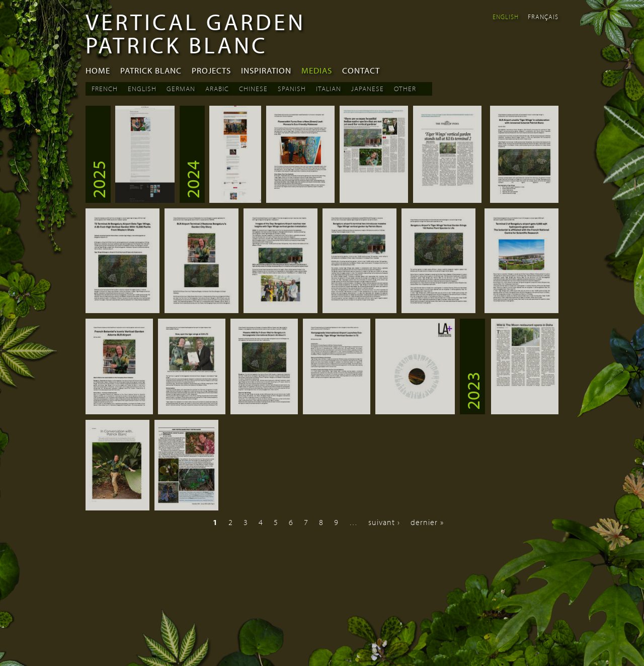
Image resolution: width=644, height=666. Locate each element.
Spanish (292, 89)
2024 (192, 179)
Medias (317, 70)
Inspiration (266, 70)
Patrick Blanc (151, 70)
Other (405, 89)
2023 (472, 391)
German (181, 89)
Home (98, 70)
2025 (98, 179)
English (506, 17)
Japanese (368, 89)
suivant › (384, 522)
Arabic (217, 89)
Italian (329, 89)
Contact (361, 70)
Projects (211, 70)
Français (543, 17)
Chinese (253, 89)
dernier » (427, 522)
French (105, 89)
